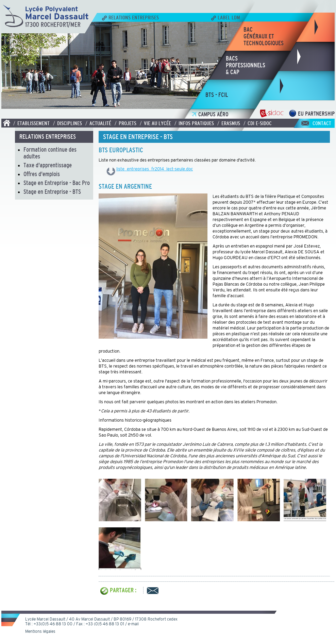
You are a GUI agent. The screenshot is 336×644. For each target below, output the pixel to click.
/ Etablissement (31, 123)
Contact (322, 123)
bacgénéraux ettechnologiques (264, 36)
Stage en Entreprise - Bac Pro (57, 183)
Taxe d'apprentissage (48, 165)
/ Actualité (98, 123)
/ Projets (125, 123)
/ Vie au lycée (155, 123)
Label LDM (226, 17)
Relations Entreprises (130, 17)
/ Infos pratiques (194, 123)
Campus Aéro (210, 114)
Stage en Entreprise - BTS (52, 192)
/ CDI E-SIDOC (258, 123)
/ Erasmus (229, 123)
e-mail (133, 624)
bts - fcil (217, 95)
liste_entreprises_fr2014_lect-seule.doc (155, 169)
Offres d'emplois (42, 174)
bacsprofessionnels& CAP (246, 65)
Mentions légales (40, 631)
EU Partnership (312, 114)
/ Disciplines (68, 123)
